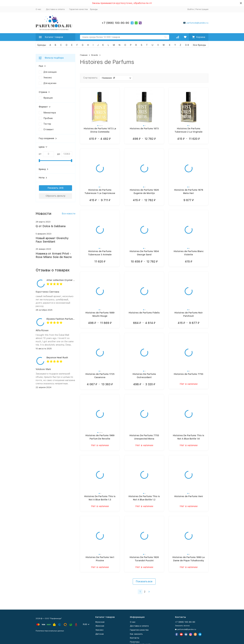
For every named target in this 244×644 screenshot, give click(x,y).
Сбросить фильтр (55, 196)
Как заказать (136, 634)
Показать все (144, 581)
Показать (53, 188)
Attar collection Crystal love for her (66, 280)
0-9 (187, 45)
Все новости (69, 214)
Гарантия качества (79, 9)
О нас (38, 9)
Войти (191, 9)
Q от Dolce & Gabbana (51, 226)
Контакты (135, 638)
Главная (84, 55)
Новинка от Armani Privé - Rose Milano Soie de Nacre (54, 255)
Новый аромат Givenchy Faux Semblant (52, 240)
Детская (100, 634)
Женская (100, 626)
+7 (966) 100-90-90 (115, 23)
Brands (95, 55)
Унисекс (100, 630)
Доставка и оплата (55, 9)
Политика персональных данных (50, 631)
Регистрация (202, 9)
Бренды (94, 9)
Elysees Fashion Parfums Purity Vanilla (68, 319)
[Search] (125, 37)
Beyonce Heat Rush (57, 358)
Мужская (100, 622)
